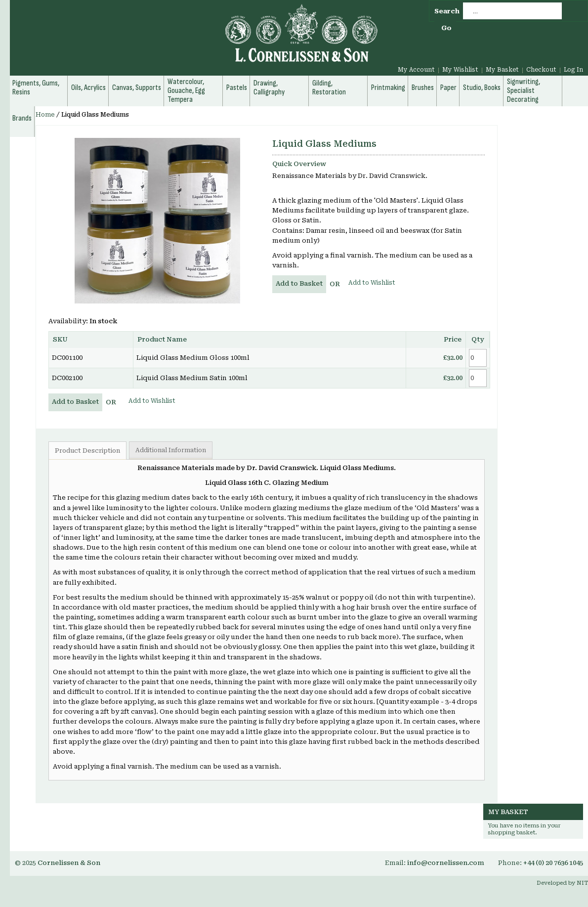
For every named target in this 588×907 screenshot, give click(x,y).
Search (447, 11)
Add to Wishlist (372, 283)
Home (45, 115)
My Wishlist (460, 70)
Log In (573, 70)
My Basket (502, 70)
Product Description (87, 451)
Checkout (541, 70)
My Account (416, 70)
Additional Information (171, 450)
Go (446, 28)
